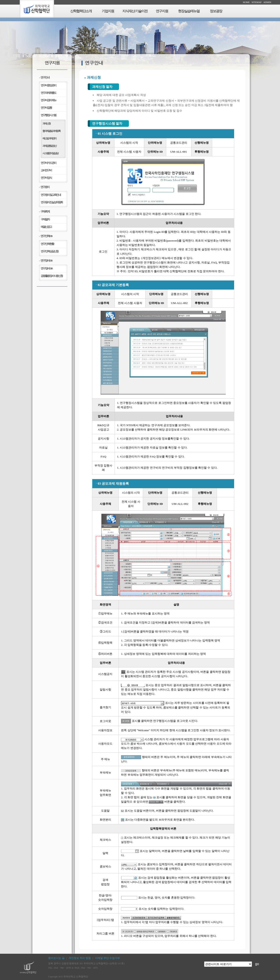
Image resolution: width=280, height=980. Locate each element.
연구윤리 (44, 187)
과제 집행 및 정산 (49, 146)
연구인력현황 (47, 244)
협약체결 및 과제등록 (51, 131)
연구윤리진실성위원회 (52, 202)
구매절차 (45, 219)
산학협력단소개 (81, 11)
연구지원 (162, 11)
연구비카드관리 (48, 163)
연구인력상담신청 (49, 251)
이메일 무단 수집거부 (107, 958)
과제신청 (46, 124)
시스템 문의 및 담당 (50, 153)
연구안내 (44, 77)
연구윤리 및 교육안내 (51, 195)
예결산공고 (46, 227)
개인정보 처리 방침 (80, 958)
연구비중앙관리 (48, 85)
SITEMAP (257, 2)
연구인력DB (45, 236)
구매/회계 (44, 211)
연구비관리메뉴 (48, 100)
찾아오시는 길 (56, 958)
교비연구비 (46, 170)
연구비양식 (46, 178)
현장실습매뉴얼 (189, 11)
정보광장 (216, 11)
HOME (246, 2)
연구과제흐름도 (48, 93)
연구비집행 (46, 108)
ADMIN (267, 2)
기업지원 (108, 11)
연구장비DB (45, 260)
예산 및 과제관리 (49, 138)
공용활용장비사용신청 (52, 276)
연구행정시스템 (48, 115)
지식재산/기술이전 (135, 11)
